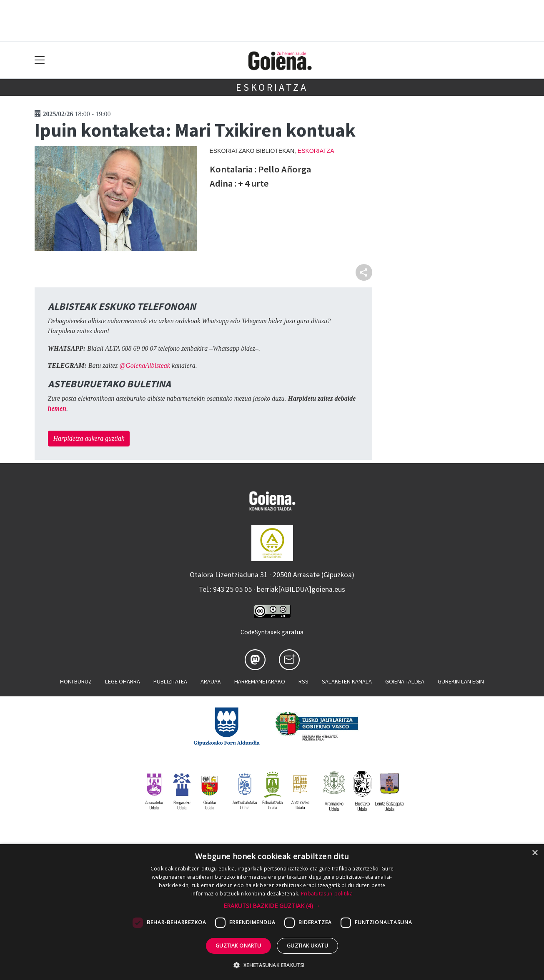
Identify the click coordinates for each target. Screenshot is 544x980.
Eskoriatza (272, 87)
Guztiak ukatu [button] (307, 946)
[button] (272, 906)
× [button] (535, 853)
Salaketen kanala (347, 681)
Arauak (211, 681)
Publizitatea (170, 681)
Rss (303, 681)
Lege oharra (123, 681)
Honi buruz (76, 681)
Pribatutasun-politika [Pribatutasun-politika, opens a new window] (327, 894)
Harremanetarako (260, 681)
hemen (57, 408)
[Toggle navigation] (40, 60)
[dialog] (272, 912)
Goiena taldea (405, 681)
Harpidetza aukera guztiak (89, 438)
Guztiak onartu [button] (238, 946)
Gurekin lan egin (461, 681)
